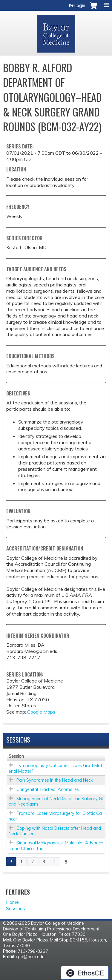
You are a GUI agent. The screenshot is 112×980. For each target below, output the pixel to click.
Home (12, 902)
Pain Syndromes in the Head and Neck (55, 780)
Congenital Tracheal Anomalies (48, 789)
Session (16, 756)
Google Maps (41, 712)
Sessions (16, 908)
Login (80, 6)
